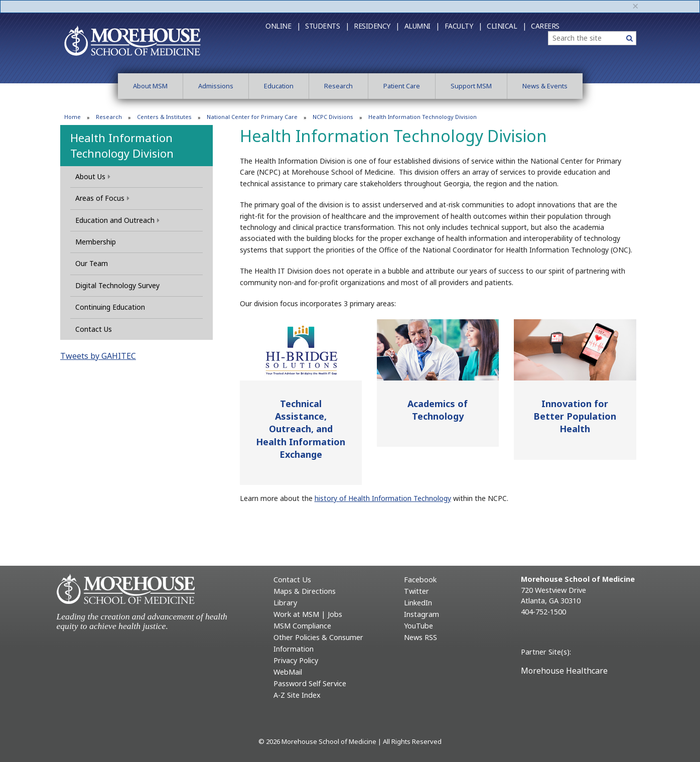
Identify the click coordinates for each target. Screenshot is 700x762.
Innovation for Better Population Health (575, 416)
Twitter (416, 591)
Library (285, 603)
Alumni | (422, 26)
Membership (96, 242)
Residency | (377, 26)
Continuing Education (110, 307)
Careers (545, 26)
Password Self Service (310, 683)
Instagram (422, 614)
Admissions (216, 86)
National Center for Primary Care (252, 117)
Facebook (420, 580)
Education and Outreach (117, 220)
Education (279, 86)
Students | (327, 26)
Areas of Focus (102, 198)
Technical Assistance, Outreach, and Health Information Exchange (301, 429)
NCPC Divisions (333, 117)
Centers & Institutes (164, 117)
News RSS (421, 637)
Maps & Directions (305, 591)
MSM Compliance (302, 626)
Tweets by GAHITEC (98, 356)
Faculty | (463, 26)
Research (338, 86)
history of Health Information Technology (383, 498)
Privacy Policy (296, 660)
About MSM (150, 86)
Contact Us (94, 329)
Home (73, 117)
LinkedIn (418, 603)
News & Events (545, 86)
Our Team (92, 263)
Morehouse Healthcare (564, 671)
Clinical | (506, 26)
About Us (93, 176)
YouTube (418, 626)
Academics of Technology (438, 410)
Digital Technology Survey (117, 285)
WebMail (288, 672)
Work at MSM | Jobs (308, 614)
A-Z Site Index (297, 695)
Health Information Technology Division (122, 145)
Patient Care (402, 86)
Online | (283, 26)
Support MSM (471, 86)
